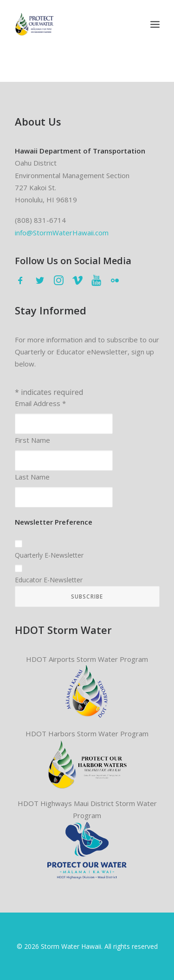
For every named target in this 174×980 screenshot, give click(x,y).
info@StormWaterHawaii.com (62, 233)
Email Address (40, 403)
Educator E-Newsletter (49, 580)
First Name (32, 440)
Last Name (32, 477)
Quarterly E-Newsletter (49, 555)
